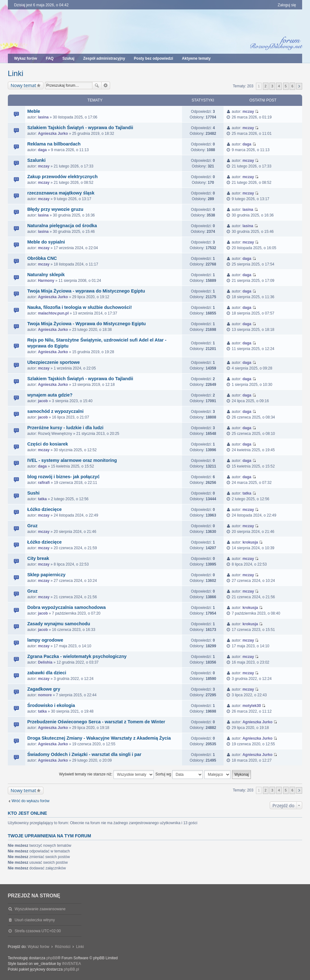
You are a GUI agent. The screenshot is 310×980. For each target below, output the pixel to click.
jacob (43, 401)
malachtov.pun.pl (53, 313)
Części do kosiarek (48, 444)
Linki (16, 73)
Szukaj (97, 85)
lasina (43, 117)
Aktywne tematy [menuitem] (196, 58)
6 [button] (292, 86)
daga (42, 150)
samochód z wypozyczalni (55, 411)
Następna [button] (299, 86)
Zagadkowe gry (44, 689)
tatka (42, 499)
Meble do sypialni (46, 242)
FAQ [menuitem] (50, 58)
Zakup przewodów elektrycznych (63, 177)
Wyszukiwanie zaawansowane (106, 85)
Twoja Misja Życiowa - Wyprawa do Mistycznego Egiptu (87, 324)
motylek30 (252, 706)
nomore (45, 695)
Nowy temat (23, 85)
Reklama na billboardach (54, 144)
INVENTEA (71, 964)
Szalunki (36, 160)
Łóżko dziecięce (45, 509)
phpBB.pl (72, 969)
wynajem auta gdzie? (50, 395)
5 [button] (286, 86)
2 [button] (266, 86)
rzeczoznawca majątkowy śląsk (61, 193)
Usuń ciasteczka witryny (35, 920)
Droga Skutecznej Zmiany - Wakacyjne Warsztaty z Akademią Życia (99, 738)
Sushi (33, 493)
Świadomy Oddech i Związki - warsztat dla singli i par (84, 754)
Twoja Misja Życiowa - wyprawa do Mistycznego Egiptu (86, 291)
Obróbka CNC (42, 258)
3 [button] (272, 86)
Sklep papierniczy (47, 575)
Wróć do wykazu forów (31, 801)
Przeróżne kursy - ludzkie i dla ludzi (65, 428)
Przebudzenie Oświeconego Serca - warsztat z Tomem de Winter (96, 722)
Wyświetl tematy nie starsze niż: (106, 775)
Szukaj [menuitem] (68, 58)
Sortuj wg (179, 775)
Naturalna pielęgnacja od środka (62, 226)
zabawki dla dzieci (47, 673)
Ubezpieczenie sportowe (54, 362)
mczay (248, 112)
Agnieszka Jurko (53, 134)
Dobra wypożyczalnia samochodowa (67, 607)
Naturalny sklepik (46, 275)
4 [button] (279, 86)
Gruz (33, 526)
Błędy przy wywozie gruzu (55, 209)
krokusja (250, 542)
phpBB (52, 958)
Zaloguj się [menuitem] (287, 5)
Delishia (45, 662)
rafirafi (44, 483)
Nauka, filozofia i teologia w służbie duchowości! (80, 307)
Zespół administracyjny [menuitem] (104, 58)
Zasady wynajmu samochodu (59, 624)
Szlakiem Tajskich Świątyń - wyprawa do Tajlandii (80, 128)
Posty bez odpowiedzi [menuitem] (154, 58)
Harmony (46, 281)
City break (38, 558)
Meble (34, 111)
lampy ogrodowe (45, 640)
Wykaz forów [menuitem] (26, 58)
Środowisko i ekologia (51, 705)
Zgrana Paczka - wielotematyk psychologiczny (77, 656)
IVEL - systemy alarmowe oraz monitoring (72, 460)
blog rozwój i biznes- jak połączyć (64, 477)
